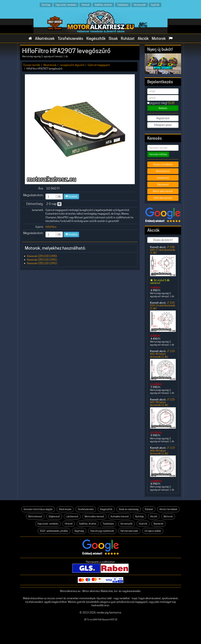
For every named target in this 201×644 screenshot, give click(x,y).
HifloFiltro (51, 227)
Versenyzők (140, 5)
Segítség (79, 531)
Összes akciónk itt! (163, 240)
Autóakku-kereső (120, 516)
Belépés (163, 108)
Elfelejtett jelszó (163, 125)
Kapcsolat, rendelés (66, 5)
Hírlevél (85, 5)
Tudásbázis (123, 5)
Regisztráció (163, 118)
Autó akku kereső (163, 198)
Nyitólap (46, 5)
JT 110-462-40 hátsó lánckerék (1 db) (163, 354)
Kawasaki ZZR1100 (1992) (42, 263)
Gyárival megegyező (99, 65)
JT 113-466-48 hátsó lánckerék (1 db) (163, 451)
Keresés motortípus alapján (38, 509)
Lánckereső (163, 178)
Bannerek (159, 524)
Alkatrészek (45, 38)
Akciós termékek (168, 509)
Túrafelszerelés (70, 38)
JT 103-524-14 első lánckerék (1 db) (163, 306)
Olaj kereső (163, 185)
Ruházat (128, 38)
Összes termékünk (163, 164)
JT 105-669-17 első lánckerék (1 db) (163, 250)
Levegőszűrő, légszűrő (72, 65)
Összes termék (32, 65)
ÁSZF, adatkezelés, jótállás (54, 531)
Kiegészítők (96, 38)
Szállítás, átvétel (103, 5)
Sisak (113, 38)
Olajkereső (54, 516)
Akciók (143, 38)
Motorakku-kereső (94, 516)
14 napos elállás (153, 531)
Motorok (159, 38)
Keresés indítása (158, 154)
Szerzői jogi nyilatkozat (102, 531)
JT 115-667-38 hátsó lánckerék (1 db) (163, 402)
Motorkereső (163, 171)
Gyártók (155, 5)
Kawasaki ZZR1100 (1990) (42, 256)
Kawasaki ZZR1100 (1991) (42, 260)
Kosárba (71, 197)
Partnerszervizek (129, 531)
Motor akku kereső (163, 191)
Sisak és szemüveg (129, 509)
